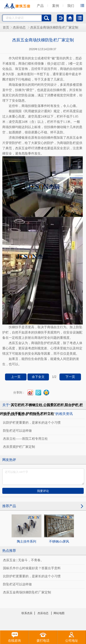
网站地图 (59, 613)
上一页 (16, 377)
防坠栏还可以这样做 (17, 431)
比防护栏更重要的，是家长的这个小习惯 (32, 423)
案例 (56, 6)
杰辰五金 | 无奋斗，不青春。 (23, 560)
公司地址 (72, 636)
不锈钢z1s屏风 (59, 529)
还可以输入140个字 (43, 477)
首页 (6, 27)
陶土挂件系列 (27, 529)
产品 (40, 6)
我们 (71, 6)
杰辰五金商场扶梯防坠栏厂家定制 (27, 592)
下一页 (70, 377)
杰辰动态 (20, 27)
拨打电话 (43, 636)
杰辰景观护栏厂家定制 (19, 447)
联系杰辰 (27, 613)
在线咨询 (14, 636)
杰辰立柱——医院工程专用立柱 (25, 439)
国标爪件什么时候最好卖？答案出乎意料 (32, 568)
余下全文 (38, 377)
